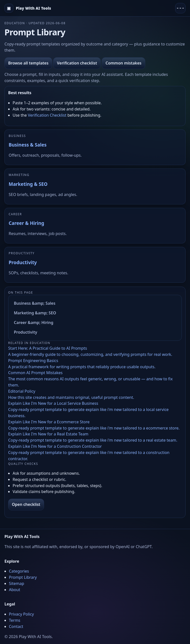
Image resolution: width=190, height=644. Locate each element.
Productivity (23, 262)
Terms (15, 620)
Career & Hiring (26, 223)
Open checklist (26, 504)
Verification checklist (77, 63)
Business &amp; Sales (35, 303)
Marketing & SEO (28, 184)
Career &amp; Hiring (34, 322)
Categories (19, 571)
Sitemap (17, 583)
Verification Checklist (47, 115)
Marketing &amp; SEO (35, 313)
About (14, 590)
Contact (16, 626)
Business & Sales (28, 145)
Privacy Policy (21, 614)
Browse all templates (28, 63)
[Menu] (180, 8)
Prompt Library (23, 577)
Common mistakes (123, 63)
